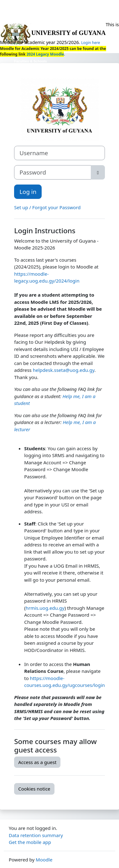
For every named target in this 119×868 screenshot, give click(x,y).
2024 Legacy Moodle (45, 54)
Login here (91, 43)
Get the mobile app (30, 842)
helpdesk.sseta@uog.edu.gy (64, 370)
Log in (28, 192)
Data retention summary (36, 835)
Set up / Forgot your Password (47, 207)
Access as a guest (37, 762)
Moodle (44, 860)
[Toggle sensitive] (98, 172)
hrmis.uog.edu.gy (45, 608)
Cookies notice (34, 789)
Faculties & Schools (31, 61)
